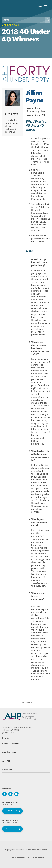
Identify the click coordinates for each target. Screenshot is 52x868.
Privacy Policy (38, 857)
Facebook (4, 794)
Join (8, 829)
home (18, 6)
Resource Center (11, 744)
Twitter (10, 794)
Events (6, 738)
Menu (40, 7)
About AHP (8, 770)
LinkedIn (16, 794)
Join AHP (7, 761)
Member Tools (11, 25)
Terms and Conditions (20, 857)
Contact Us (11, 811)
